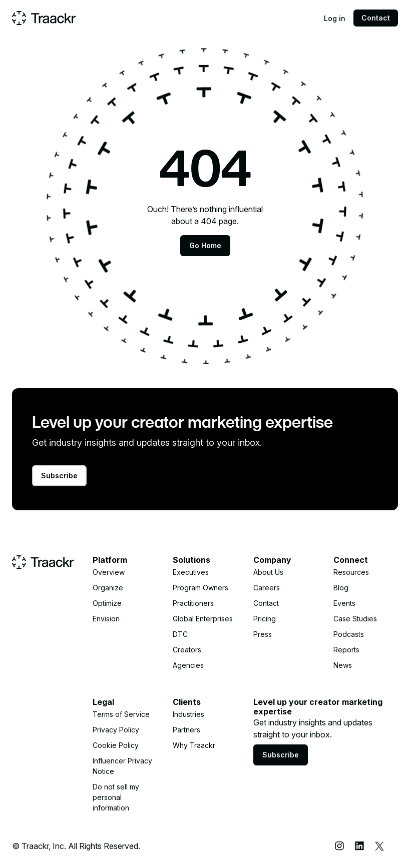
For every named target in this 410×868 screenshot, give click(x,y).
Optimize (107, 603)
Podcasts (349, 634)
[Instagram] (339, 846)
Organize (108, 588)
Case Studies (355, 619)
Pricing (265, 619)
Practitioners (193, 603)
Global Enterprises (203, 619)
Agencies (188, 665)
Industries (188, 714)
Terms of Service (121, 714)
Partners (186, 730)
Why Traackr (194, 745)
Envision (106, 619)
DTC (180, 634)
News (343, 665)
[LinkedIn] (359, 846)
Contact (376, 18)
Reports (346, 650)
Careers (267, 588)
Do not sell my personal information (116, 797)
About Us (268, 572)
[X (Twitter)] (379, 846)
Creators (187, 650)
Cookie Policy (116, 745)
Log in (335, 18)
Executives (191, 572)
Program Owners (200, 588)
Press (263, 634)
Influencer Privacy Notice (122, 766)
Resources (351, 572)
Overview (109, 572)
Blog (341, 588)
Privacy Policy (116, 730)
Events (344, 603)
